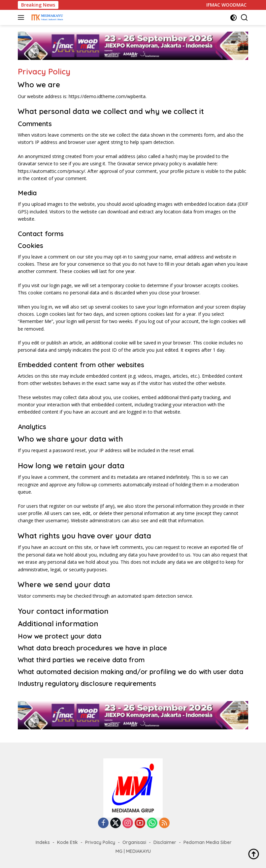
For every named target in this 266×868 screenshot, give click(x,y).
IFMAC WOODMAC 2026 (236, 5)
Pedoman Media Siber (208, 842)
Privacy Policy (100, 842)
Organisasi (134, 842)
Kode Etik (67, 842)
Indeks (43, 842)
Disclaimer (165, 842)
